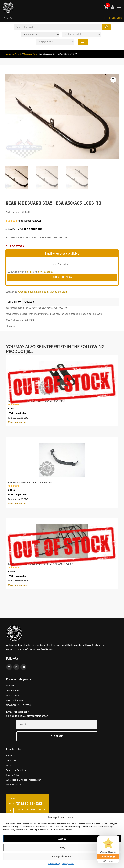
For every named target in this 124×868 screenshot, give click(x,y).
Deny (62, 848)
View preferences (62, 856)
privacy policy (46, 272)
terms (30, 272)
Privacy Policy (68, 864)
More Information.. (62, 390)
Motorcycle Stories (15, 785)
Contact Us (11, 761)
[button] (113, 80)
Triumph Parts (13, 691)
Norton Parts (12, 695)
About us (11, 756)
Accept (62, 839)
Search (83, 43)
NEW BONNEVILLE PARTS (18, 705)
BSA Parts (11, 686)
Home (7, 54)
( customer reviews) (30, 221)
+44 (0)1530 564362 (113, 18)
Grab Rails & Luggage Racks (33, 292)
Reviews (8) (29, 302)
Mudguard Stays (30, 54)
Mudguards (17, 54)
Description (15, 302)
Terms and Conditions (17, 770)
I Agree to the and (30, 272)
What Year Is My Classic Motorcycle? (23, 780)
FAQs (9, 765)
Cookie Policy (54, 864)
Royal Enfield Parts (15, 700)
